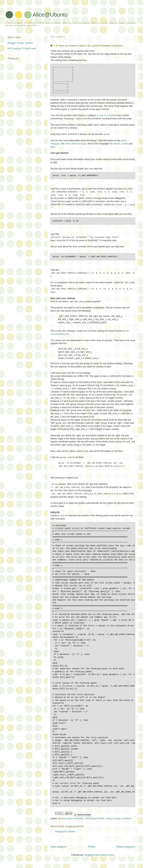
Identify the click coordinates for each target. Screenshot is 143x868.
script (62, 514)
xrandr (125, 144)
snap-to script (105, 116)
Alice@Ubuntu (50, 15)
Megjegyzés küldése (65, 835)
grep (53, 147)
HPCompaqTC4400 (95, 822)
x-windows (126, 822)
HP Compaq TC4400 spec (22, 48)
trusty (117, 822)
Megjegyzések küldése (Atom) (100, 859)
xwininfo (116, 144)
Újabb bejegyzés (59, 850)
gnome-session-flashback (71, 822)
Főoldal (92, 850)
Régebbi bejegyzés (126, 850)
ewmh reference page (76, 144)
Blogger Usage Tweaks (20, 43)
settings (109, 822)
